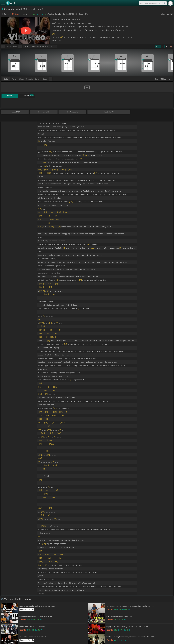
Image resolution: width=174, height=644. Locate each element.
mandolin (29, 79)
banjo (37, 79)
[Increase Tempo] (20, 47)
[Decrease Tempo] (3, 47)
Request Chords (27, 609)
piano (14, 79)
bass (45, 79)
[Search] (164, 3)
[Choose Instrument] (50, 79)
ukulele (22, 79)
